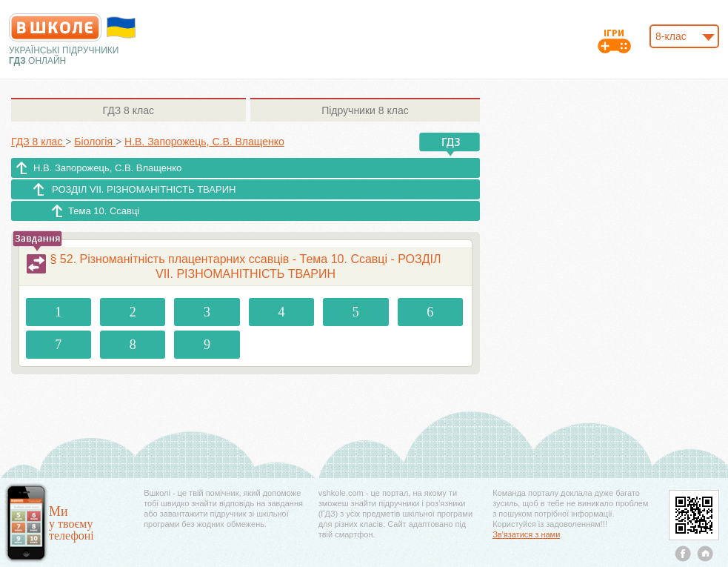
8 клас (128, 110)
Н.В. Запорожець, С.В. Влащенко (107, 168)
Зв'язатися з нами (526, 534)
